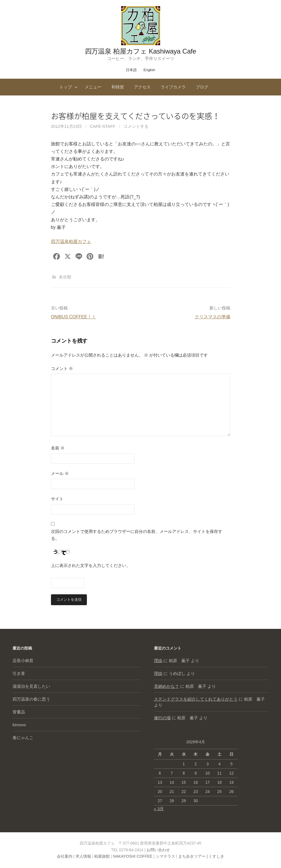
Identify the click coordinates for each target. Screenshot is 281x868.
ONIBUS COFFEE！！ (74, 317)
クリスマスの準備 (212, 317)
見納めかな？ (167, 687)
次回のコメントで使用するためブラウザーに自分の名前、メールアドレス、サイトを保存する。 (137, 535)
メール (60, 473)
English (149, 70)
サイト (57, 499)
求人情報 (83, 857)
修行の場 (162, 718)
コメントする (136, 126)
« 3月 (159, 809)
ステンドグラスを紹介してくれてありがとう (196, 699)
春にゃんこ (23, 738)
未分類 (65, 277)
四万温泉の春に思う (31, 699)
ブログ (202, 87)
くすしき (216, 857)
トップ (66, 87)
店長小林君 (23, 661)
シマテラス (165, 857)
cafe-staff (103, 126)
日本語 (131, 70)
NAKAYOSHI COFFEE (133, 857)
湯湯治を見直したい (31, 687)
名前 (58, 448)
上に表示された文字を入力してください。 (91, 565)
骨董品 (19, 712)
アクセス (142, 87)
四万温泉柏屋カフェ (71, 241)
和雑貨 (118, 87)
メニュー (93, 87)
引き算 (19, 674)
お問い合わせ (158, 850)
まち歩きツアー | (193, 857)
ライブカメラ (173, 87)
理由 (158, 661)
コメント (62, 368)
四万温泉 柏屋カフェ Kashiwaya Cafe (141, 51)
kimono (19, 725)
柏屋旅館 (102, 857)
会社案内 (65, 857)
